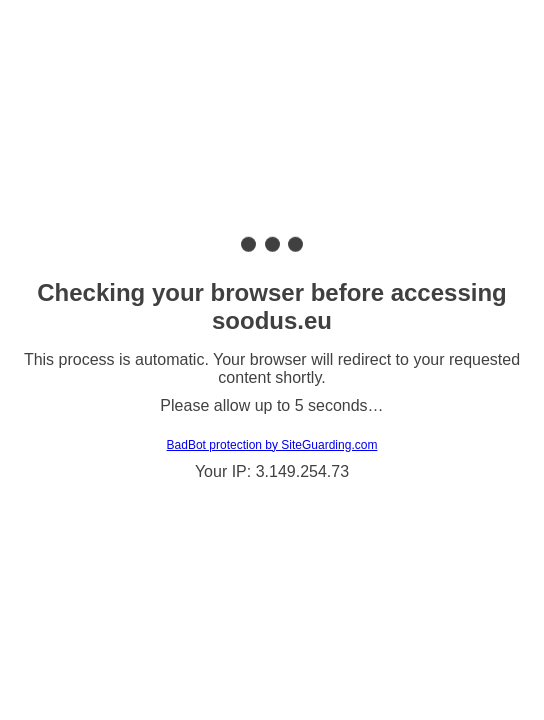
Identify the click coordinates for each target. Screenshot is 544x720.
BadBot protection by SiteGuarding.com (272, 445)
